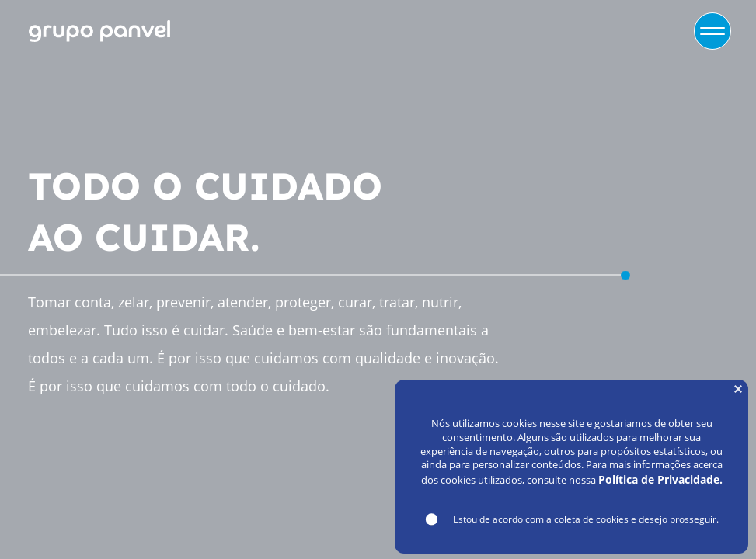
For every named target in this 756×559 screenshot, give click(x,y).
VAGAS (618, 31)
